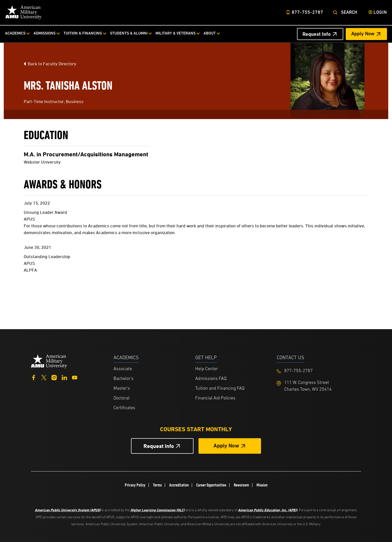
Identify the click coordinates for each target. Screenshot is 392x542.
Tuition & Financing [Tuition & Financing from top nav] (83, 34)
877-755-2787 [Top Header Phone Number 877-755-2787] (307, 13)
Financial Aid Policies (215, 398)
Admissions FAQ (211, 379)
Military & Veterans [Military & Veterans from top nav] (175, 34)
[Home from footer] (49, 361)
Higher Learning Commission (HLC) (157, 510)
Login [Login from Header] (380, 13)
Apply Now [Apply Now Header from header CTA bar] (363, 34)
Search (349, 13)
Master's (122, 389)
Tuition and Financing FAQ (220, 389)
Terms (157, 485)
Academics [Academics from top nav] (15, 34)
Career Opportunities (211, 485)
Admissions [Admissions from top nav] (44, 34)
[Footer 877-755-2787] (318, 371)
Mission (262, 485)
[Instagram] (54, 377)
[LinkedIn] (64, 377)
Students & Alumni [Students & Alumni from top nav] (129, 34)
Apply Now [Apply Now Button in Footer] (226, 446)
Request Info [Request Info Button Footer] (159, 446)
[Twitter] (44, 377)
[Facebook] (34, 377)
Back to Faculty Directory (52, 64)
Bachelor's (123, 379)
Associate (123, 369)
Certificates (124, 408)
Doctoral (121, 398)
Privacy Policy (135, 485)
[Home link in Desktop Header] (23, 13)
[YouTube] (75, 377)
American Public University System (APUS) (68, 510)
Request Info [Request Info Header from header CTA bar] (317, 34)
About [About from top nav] (210, 34)
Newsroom (241, 485)
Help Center (207, 369)
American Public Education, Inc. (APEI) (268, 510)
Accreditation (179, 485)
